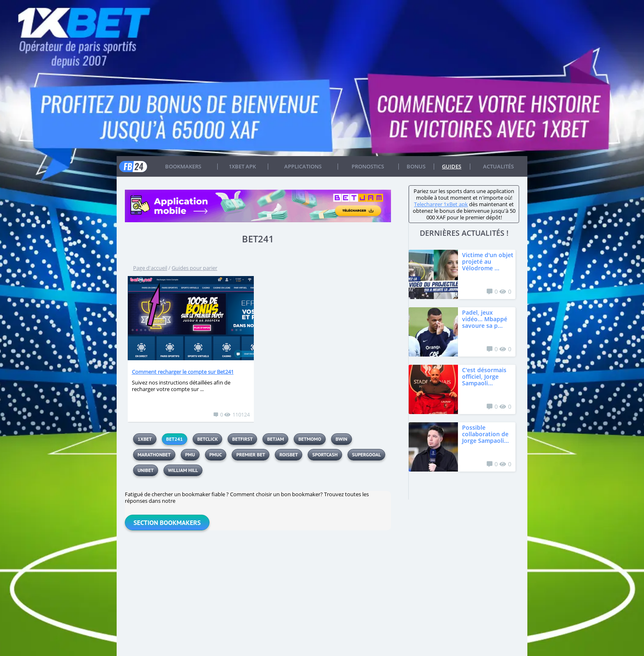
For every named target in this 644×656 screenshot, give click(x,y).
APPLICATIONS (303, 166)
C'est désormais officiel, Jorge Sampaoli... (484, 376)
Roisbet (289, 455)
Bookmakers (183, 166)
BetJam (275, 439)
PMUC (216, 455)
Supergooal (366, 455)
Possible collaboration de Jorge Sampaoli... (485, 434)
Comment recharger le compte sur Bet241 (183, 372)
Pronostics (368, 166)
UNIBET (146, 470)
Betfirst (242, 439)
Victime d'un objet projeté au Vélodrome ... (488, 261)
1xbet (145, 439)
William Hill (183, 470)
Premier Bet (251, 455)
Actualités (498, 166)
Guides (452, 166)
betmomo (309, 439)
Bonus (416, 166)
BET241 (175, 439)
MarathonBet (154, 455)
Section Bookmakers (167, 522)
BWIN (342, 439)
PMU (190, 455)
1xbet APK (242, 166)
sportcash (325, 455)
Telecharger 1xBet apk (441, 204)
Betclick (207, 439)
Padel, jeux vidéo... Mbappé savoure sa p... (485, 319)
